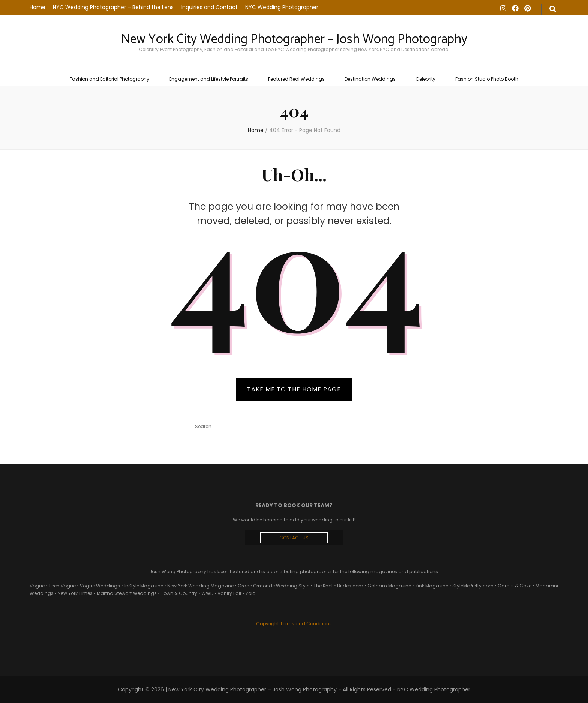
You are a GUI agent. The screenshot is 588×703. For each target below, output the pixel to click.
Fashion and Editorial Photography (109, 79)
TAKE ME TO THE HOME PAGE (294, 389)
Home (37, 7)
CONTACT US (294, 538)
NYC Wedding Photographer (282, 7)
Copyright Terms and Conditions (294, 624)
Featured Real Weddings (296, 79)
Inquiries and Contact (209, 7)
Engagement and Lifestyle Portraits (209, 79)
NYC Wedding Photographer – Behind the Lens (113, 7)
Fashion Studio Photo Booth (487, 79)
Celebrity (425, 79)
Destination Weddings (370, 79)
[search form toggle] (553, 9)
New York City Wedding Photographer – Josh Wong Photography (294, 39)
